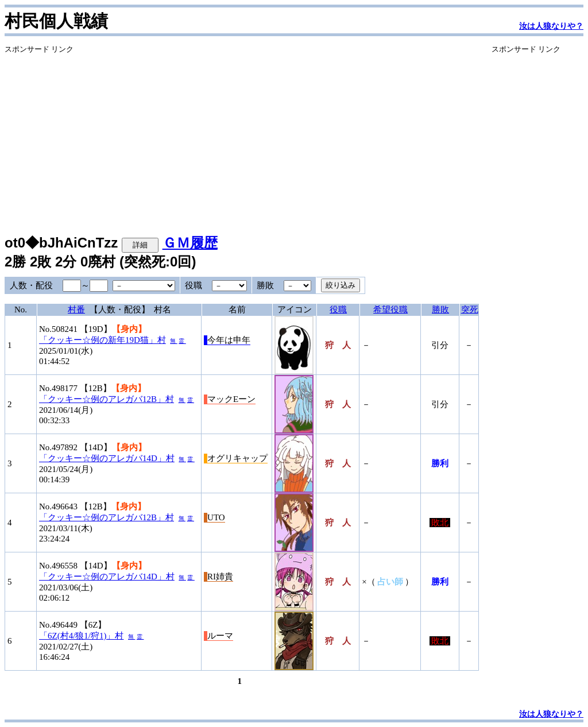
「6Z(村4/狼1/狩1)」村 (82, 636)
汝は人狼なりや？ (551, 26)
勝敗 (440, 310)
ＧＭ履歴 (190, 243)
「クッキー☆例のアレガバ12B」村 (107, 399)
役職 (338, 310)
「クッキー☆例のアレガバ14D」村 (107, 458)
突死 (470, 310)
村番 (76, 310)
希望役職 (390, 310)
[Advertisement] (242, 135)
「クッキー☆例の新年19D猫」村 (102, 340)
